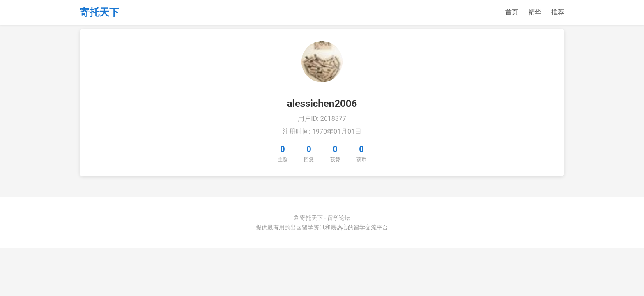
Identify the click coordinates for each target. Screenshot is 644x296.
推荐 (558, 12)
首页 (512, 12)
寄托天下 (99, 12)
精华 (535, 12)
